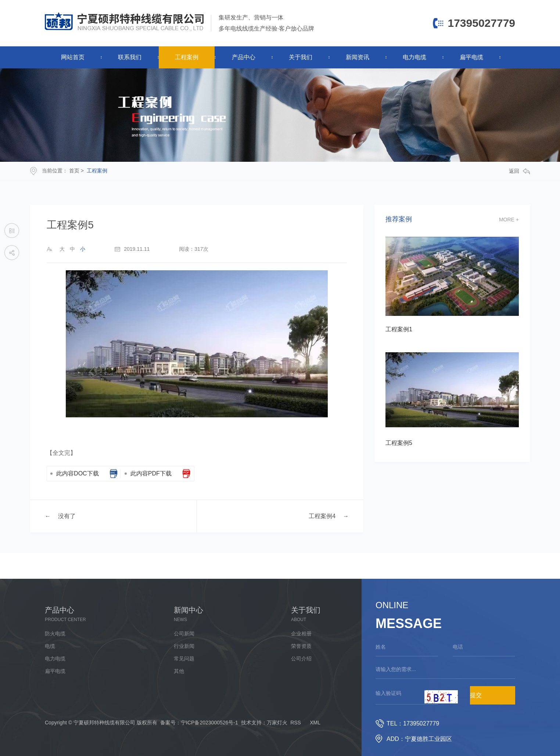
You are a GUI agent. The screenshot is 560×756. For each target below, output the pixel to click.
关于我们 (301, 57)
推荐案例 (399, 219)
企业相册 (301, 634)
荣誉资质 (301, 646)
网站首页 (73, 57)
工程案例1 (399, 329)
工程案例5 (399, 443)
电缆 (50, 646)
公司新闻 (184, 634)
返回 (519, 171)
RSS (296, 723)
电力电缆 (414, 57)
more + (509, 220)
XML (315, 723)
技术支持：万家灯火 (264, 723)
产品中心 (244, 57)
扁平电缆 (471, 57)
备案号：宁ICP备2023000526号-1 (199, 723)
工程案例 (187, 57)
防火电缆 (55, 634)
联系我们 (130, 57)
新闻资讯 (358, 57)
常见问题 (184, 659)
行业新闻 (184, 646)
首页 (74, 171)
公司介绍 (301, 659)
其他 (179, 671)
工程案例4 (322, 516)
